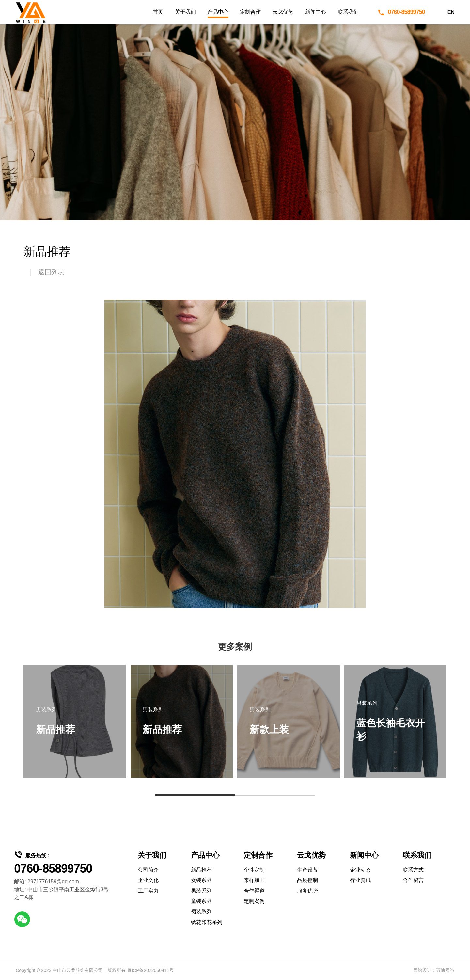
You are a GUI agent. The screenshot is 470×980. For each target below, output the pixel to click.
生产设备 (307, 870)
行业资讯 (360, 880)
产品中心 (218, 12)
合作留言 (413, 880)
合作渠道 (254, 891)
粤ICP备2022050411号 (150, 970)
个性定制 (254, 870)
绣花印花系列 (207, 922)
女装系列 (201, 880)
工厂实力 (148, 891)
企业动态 (360, 870)
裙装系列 (201, 912)
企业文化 (148, 880)
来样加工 (254, 880)
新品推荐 (201, 870)
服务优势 (307, 891)
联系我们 (348, 12)
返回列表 (51, 272)
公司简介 (148, 870)
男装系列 (201, 891)
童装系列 (201, 901)
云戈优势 (283, 12)
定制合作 (250, 12)
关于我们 (185, 12)
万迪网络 (445, 970)
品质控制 (307, 880)
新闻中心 (316, 12)
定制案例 (254, 901)
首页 (158, 12)
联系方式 (413, 870)
